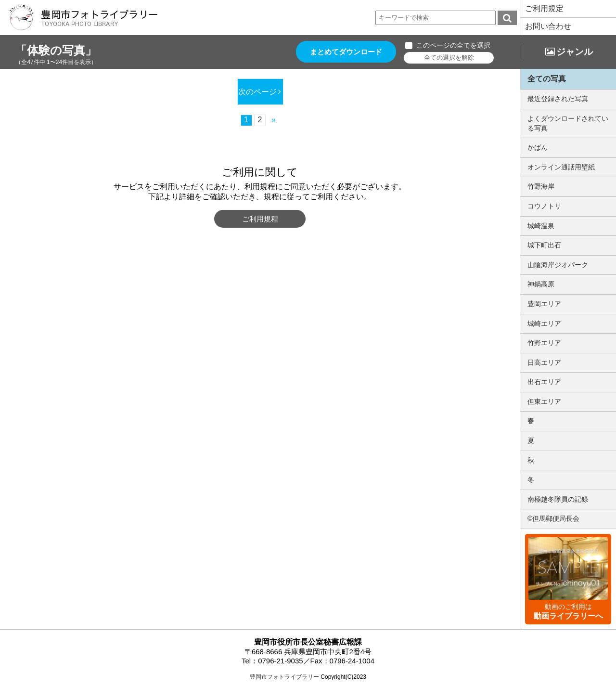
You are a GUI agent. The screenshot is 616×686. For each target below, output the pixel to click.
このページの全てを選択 (456, 45)
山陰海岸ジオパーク (558, 265)
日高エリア (544, 362)
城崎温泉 (541, 226)
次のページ (257, 92)
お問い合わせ (548, 26)
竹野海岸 (541, 186)
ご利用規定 (544, 8)
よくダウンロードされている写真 (568, 123)
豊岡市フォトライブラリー (284, 677)
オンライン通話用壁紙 (561, 167)
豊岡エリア (544, 304)
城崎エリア (544, 324)
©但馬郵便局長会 (553, 518)
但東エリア (544, 401)
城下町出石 (544, 245)
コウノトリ (544, 206)
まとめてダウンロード (347, 52)
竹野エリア (544, 343)
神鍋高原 (541, 284)
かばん (538, 147)
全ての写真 (547, 79)
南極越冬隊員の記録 (558, 499)
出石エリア (544, 382)
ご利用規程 (260, 219)
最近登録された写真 (558, 99)
